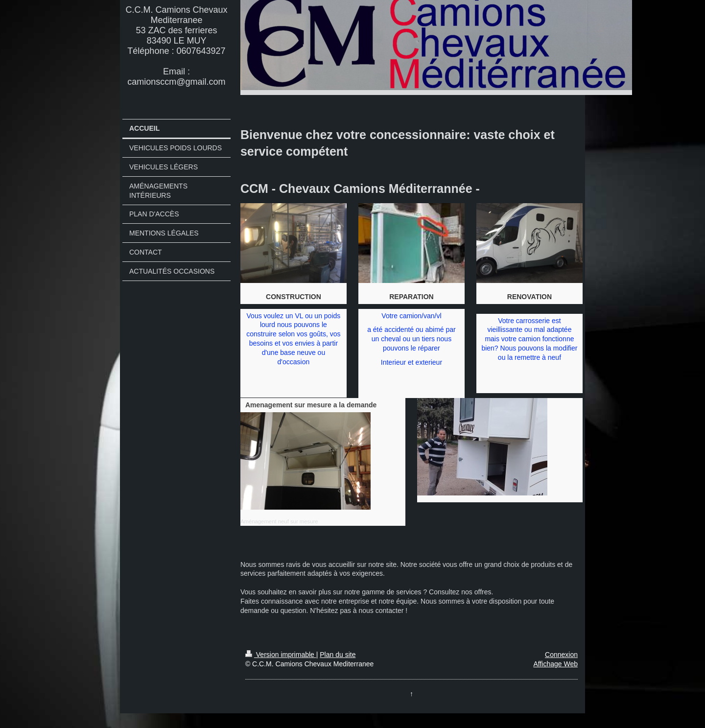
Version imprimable (281, 655)
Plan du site (338, 655)
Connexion (561, 655)
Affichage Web (555, 664)
